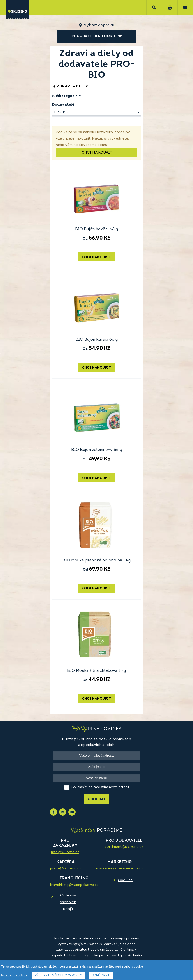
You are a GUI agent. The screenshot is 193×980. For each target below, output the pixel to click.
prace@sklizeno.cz (65, 869)
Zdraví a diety (70, 86)
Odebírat (97, 799)
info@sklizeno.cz (65, 852)
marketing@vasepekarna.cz (120, 869)
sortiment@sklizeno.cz (124, 847)
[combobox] (96, 112)
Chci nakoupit (97, 153)
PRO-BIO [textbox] (62, 112)
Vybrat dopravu (99, 25)
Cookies (125, 880)
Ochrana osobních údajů (68, 902)
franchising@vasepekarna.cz (74, 885)
